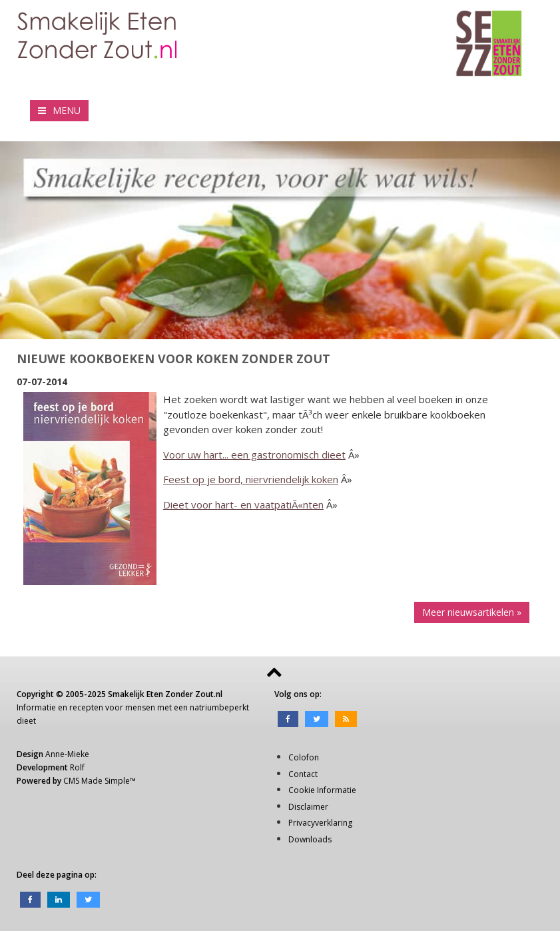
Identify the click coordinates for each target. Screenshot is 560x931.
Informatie (36, 707)
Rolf (77, 767)
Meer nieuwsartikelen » (472, 612)
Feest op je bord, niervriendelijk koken (251, 479)
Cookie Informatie (322, 790)
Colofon (304, 757)
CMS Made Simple (97, 781)
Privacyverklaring (320, 823)
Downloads (310, 839)
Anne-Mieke (67, 754)
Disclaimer (308, 807)
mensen (140, 707)
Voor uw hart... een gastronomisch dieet (254, 455)
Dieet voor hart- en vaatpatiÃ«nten (243, 504)
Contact (303, 774)
